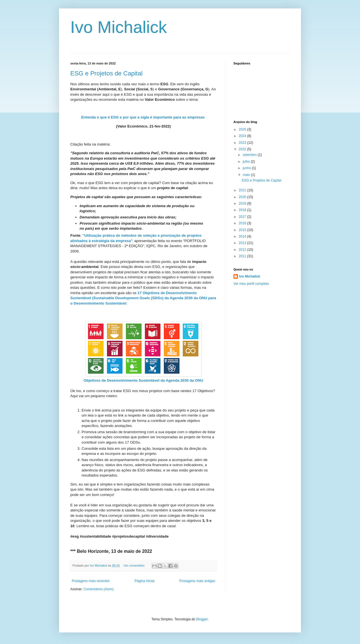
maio (247, 175)
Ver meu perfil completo (251, 284)
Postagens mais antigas (197, 581)
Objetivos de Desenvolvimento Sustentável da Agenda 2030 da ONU (143, 380)
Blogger (202, 619)
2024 (243, 136)
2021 (243, 190)
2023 (243, 143)
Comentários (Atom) (99, 589)
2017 (243, 217)
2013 (243, 243)
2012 (243, 250)
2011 (243, 256)
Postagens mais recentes (91, 581)
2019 (243, 204)
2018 (243, 210)
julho (247, 162)
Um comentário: (135, 565)
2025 (243, 129)
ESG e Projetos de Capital (106, 73)
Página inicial (144, 581)
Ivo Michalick (119, 27)
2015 (243, 230)
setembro (250, 155)
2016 (243, 223)
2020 (243, 197)
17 (140, 293)
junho (247, 168)
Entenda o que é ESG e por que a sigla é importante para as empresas (143, 117)
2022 (243, 149)
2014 (243, 236)
